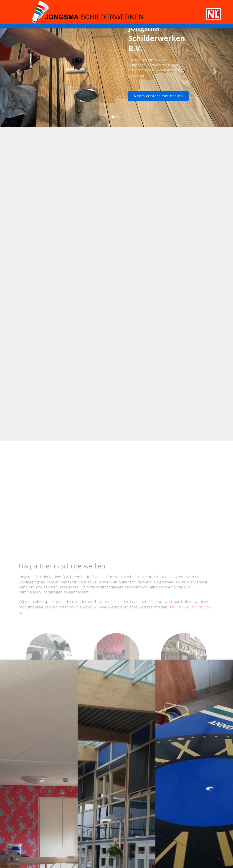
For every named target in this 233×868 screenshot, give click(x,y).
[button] (18, 70)
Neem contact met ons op (158, 96)
